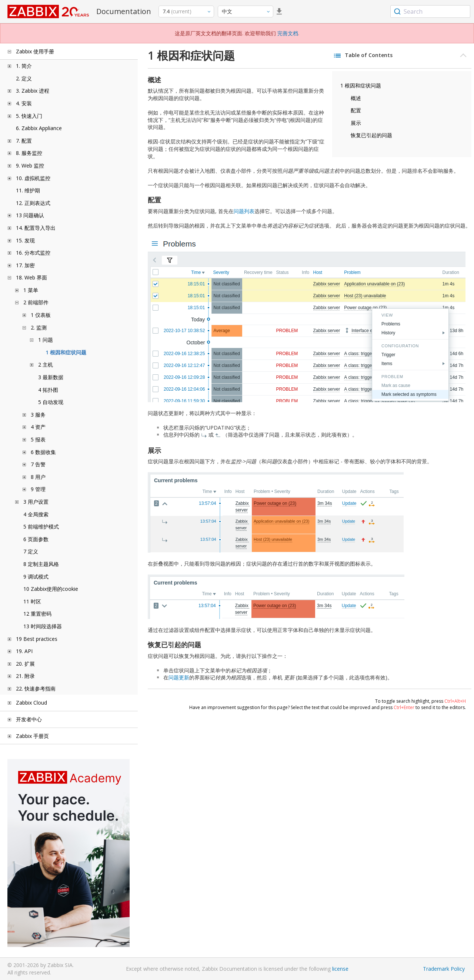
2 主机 (46, 365)
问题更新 (179, 677)
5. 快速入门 (29, 116)
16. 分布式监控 (33, 253)
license (340, 969)
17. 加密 (25, 265)
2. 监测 (39, 327)
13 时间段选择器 (43, 626)
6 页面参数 (36, 539)
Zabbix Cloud (31, 703)
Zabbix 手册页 (32, 736)
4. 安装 (24, 103)
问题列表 (244, 211)
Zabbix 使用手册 (35, 51)
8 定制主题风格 (41, 564)
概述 (356, 98)
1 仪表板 (41, 315)
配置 (356, 110)
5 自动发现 (51, 402)
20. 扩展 (25, 664)
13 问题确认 (30, 215)
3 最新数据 (51, 377)
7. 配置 (24, 141)
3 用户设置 (36, 502)
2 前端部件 (36, 302)
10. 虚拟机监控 (33, 178)
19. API (24, 651)
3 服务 (38, 415)
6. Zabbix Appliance (39, 128)
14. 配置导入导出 (36, 228)
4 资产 (38, 427)
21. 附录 (25, 676)
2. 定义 (24, 78)
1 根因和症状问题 (66, 352)
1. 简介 (24, 66)
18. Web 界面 (31, 277)
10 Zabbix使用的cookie (51, 589)
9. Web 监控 (30, 165)
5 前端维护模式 (41, 527)
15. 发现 (25, 240)
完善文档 (288, 33)
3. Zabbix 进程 (33, 91)
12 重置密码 (37, 614)
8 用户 (38, 477)
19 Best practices (37, 639)
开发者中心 (29, 719)
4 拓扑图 (48, 390)
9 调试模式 (36, 577)
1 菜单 (31, 290)
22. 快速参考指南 (36, 688)
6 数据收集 (43, 452)
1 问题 (46, 340)
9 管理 (38, 489)
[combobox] (430, 11)
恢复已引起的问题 (371, 135)
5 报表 (38, 439)
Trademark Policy (444, 969)
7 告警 (38, 464)
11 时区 (32, 601)
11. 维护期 (28, 190)
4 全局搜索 (36, 514)
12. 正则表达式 (33, 203)
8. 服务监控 (29, 153)
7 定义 (31, 551)
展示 (356, 123)
